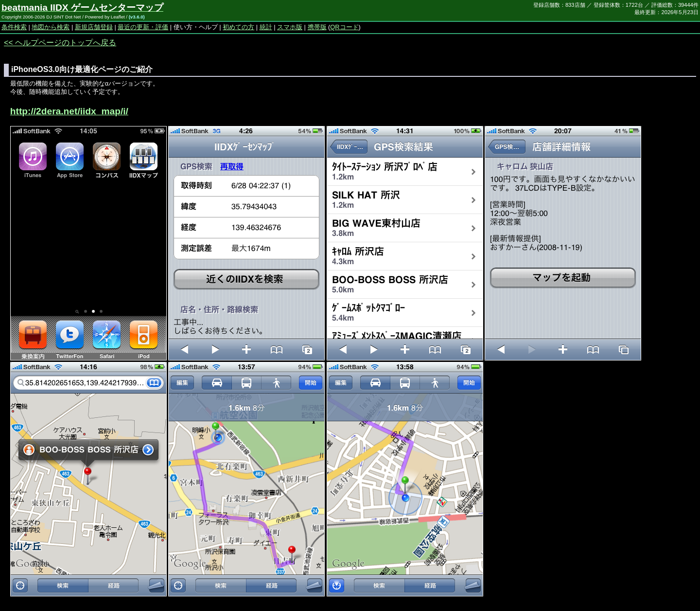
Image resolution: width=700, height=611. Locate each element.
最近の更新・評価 (143, 27)
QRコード (344, 27)
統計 (266, 27)
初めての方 (238, 27)
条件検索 (14, 27)
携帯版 (317, 27)
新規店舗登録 (94, 27)
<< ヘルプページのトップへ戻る (60, 43)
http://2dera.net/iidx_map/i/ (69, 111)
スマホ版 (290, 27)
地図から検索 (51, 27)
